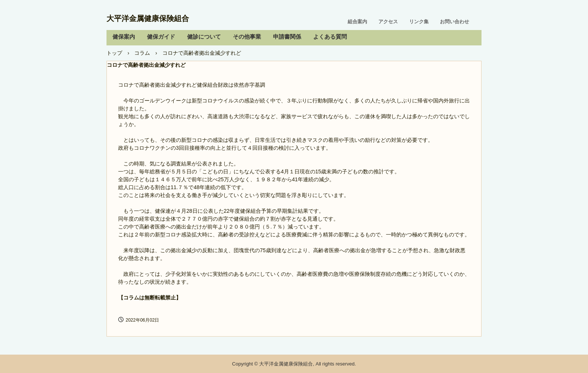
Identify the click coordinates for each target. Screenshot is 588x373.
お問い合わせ (454, 22)
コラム (142, 53)
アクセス (388, 22)
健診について (204, 37)
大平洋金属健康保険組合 (148, 18)
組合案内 (357, 22)
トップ (114, 53)
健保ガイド (161, 37)
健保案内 (124, 37)
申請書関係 (287, 37)
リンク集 (419, 22)
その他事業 (247, 37)
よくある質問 (330, 37)
